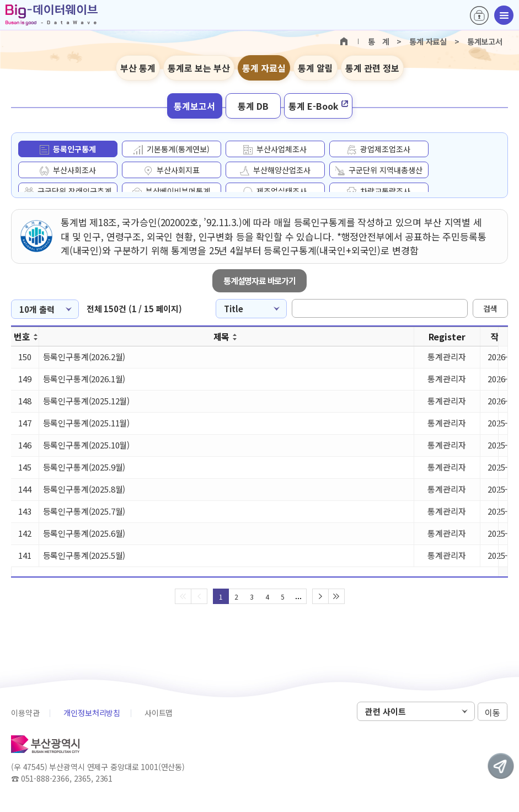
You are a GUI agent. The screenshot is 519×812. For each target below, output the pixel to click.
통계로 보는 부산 (199, 68)
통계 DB (253, 106)
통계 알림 (315, 68)
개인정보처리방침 (92, 713)
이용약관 (25, 713)
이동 (493, 712)
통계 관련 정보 (372, 68)
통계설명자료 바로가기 (259, 281)
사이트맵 (159, 713)
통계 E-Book (318, 106)
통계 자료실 (264, 68)
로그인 (479, 15)
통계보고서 (194, 106)
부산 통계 (138, 68)
